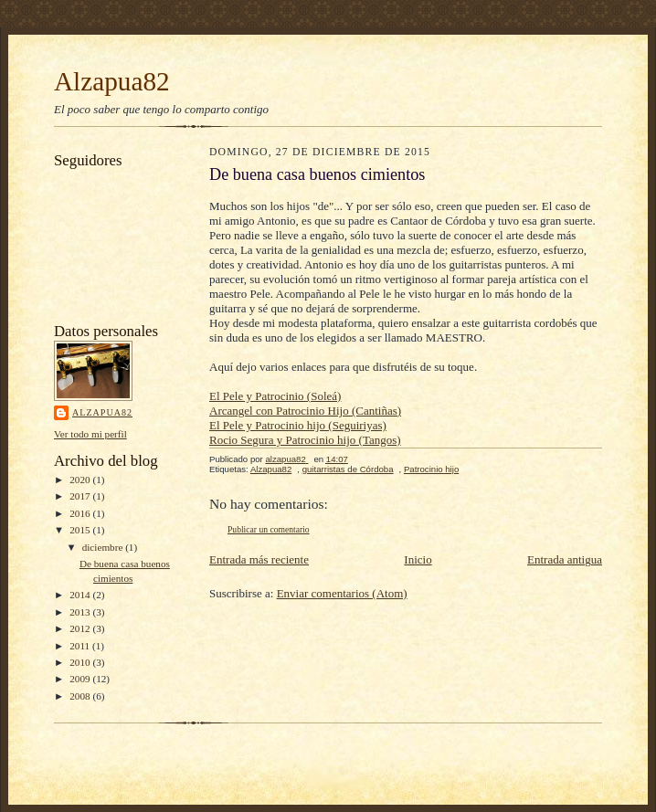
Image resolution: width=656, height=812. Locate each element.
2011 (81, 646)
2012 (81, 628)
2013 (81, 612)
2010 (81, 662)
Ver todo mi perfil (90, 434)
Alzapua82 (112, 81)
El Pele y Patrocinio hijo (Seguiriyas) (298, 425)
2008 (81, 696)
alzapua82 (102, 412)
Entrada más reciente (259, 559)
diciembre (104, 547)
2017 (81, 496)
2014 (81, 595)
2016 (81, 513)
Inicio (418, 559)
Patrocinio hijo (431, 469)
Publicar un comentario (269, 529)
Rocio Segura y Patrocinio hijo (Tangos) (305, 440)
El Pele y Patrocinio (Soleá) (275, 396)
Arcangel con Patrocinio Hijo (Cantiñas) (305, 411)
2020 (81, 480)
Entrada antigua (565, 559)
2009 (81, 679)
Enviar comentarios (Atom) (342, 593)
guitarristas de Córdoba (348, 469)
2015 (81, 530)
